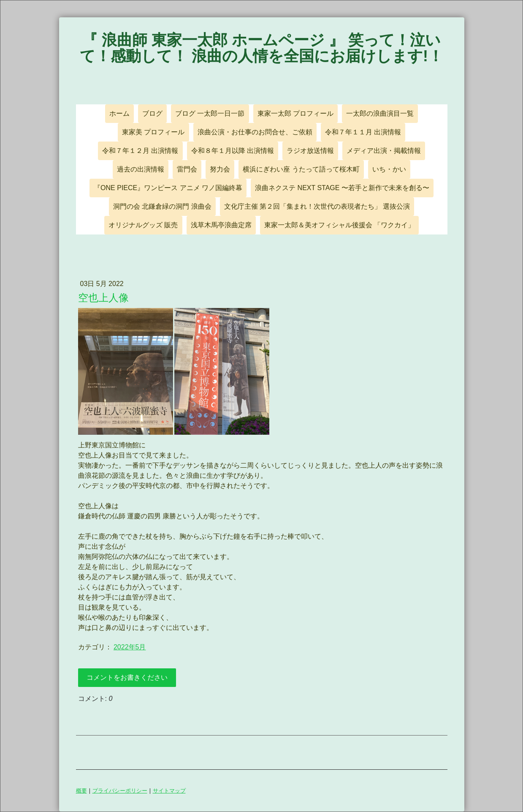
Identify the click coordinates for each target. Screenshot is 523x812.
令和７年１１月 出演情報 (363, 132)
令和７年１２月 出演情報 (140, 151)
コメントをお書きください (127, 677)
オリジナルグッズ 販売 (143, 225)
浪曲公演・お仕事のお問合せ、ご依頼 (255, 132)
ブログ (152, 113)
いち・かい (389, 169)
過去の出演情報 (141, 169)
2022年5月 (130, 647)
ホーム (119, 113)
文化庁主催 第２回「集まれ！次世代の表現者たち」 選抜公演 (317, 206)
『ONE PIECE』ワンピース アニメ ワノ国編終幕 (168, 188)
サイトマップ (169, 790)
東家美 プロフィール (153, 132)
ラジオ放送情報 (310, 151)
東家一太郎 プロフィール (295, 113)
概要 (81, 790)
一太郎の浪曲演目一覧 (380, 113)
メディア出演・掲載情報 (384, 151)
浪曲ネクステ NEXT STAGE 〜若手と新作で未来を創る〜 (342, 188)
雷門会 (187, 169)
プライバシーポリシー (120, 790)
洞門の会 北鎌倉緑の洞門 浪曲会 (162, 206)
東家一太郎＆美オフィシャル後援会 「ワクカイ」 (339, 225)
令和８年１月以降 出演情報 (233, 151)
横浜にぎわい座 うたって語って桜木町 (301, 169)
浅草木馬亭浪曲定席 (221, 225)
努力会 (220, 169)
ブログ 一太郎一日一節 (210, 113)
